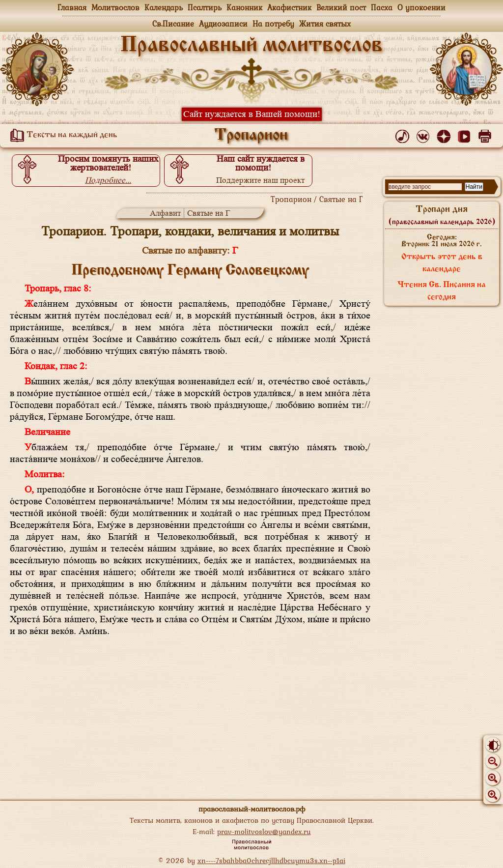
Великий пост (341, 7)
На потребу (273, 24)
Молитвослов (115, 7)
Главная (72, 7)
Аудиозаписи (223, 24)
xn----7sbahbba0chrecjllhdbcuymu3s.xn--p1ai (271, 860)
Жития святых (325, 24)
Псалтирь (205, 7)
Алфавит (165, 213)
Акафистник (289, 7)
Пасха (382, 7)
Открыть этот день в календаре (442, 263)
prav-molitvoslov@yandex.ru (264, 831)
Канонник (244, 7)
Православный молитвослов (251, 46)
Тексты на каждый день (62, 135)
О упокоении (421, 7)
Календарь (164, 7)
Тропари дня (442, 215)
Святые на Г (209, 213)
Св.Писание (173, 24)
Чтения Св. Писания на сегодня (442, 291)
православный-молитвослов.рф (252, 809)
